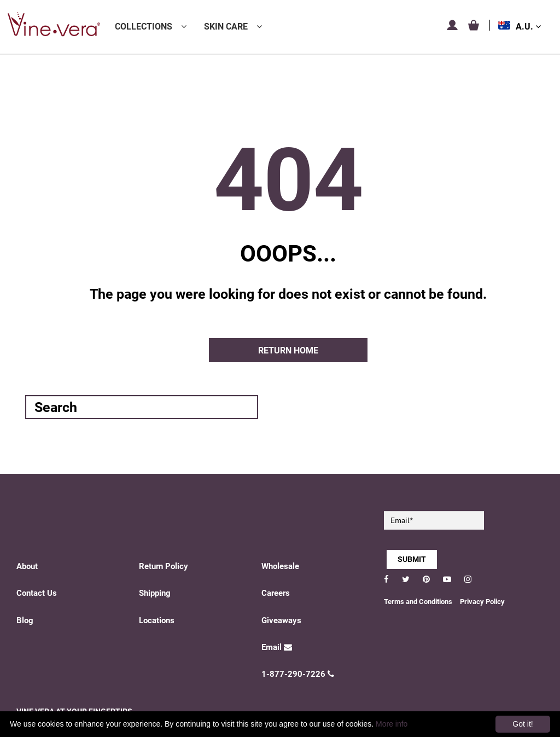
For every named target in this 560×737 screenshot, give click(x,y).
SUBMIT (412, 559)
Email (277, 647)
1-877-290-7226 (298, 674)
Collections (144, 27)
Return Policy (164, 566)
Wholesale (280, 566)
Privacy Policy (482, 602)
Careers (276, 593)
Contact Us (37, 593)
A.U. (528, 27)
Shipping (155, 593)
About (27, 566)
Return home (288, 350)
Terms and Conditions (418, 602)
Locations (157, 620)
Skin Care (226, 27)
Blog (25, 620)
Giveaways (281, 620)
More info (392, 724)
